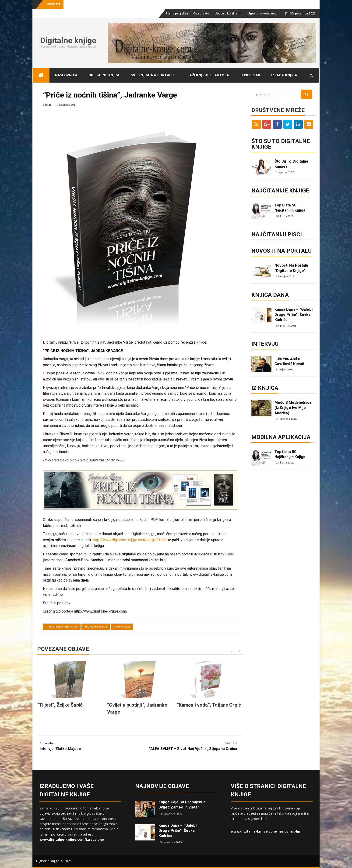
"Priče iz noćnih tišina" (62, 627)
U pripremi (250, 75)
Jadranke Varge (95, 627)
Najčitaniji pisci (277, 234)
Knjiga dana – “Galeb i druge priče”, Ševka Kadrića (294, 315)
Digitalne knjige (68, 40)
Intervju (265, 344)
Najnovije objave (162, 786)
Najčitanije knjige (280, 191)
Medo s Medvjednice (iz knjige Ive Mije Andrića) (293, 408)
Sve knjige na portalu (153, 75)
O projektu (201, 13)
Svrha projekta (177, 13)
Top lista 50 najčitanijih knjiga (290, 208)
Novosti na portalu (282, 251)
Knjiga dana (270, 295)
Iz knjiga (265, 388)
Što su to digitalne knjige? (292, 164)
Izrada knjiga (284, 75)
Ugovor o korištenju (263, 13)
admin (47, 105)
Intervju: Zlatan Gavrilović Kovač (289, 361)
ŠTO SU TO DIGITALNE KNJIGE (281, 144)
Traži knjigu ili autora (207, 75)
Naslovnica (66, 75)
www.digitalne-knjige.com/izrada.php (72, 839)
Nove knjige (122, 627)
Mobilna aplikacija (281, 437)
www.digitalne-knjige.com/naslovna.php (266, 831)
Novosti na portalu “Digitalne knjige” (291, 268)
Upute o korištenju (228, 13)
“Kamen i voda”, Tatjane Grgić (209, 705)
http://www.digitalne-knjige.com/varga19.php (130, 540)
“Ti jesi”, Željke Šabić (60, 705)
